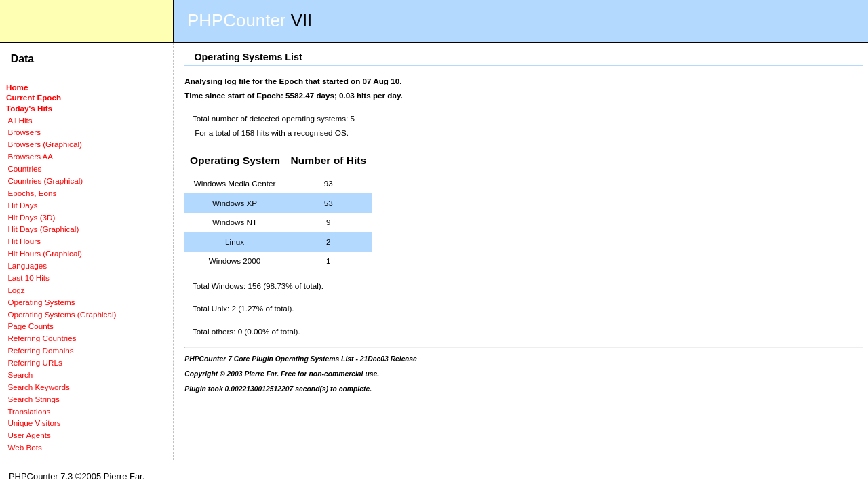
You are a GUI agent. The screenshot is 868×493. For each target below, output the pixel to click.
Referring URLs (35, 362)
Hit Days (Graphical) (43, 229)
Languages (27, 265)
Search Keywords (38, 387)
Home (17, 87)
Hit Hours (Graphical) (44, 253)
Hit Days (22, 205)
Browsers (24, 132)
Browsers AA (30, 156)
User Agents (29, 435)
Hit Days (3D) (31, 217)
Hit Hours (24, 241)
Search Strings (33, 399)
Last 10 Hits (28, 278)
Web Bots (24, 447)
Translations (29, 411)
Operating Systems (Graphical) (62, 314)
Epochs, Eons (32, 193)
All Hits (20, 120)
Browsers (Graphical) (44, 144)
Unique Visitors (34, 423)
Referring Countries (42, 338)
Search (20, 375)
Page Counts (30, 326)
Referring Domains (40, 350)
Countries (24, 169)
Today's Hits (29, 108)
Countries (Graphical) (45, 181)
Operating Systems (41, 302)
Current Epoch (34, 97)
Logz (16, 290)
